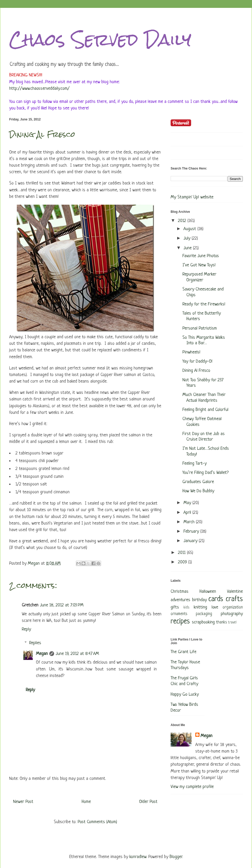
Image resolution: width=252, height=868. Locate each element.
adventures (180, 600)
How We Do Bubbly (198, 491)
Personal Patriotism (200, 328)
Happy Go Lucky (185, 694)
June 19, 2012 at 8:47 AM (77, 654)
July (188, 238)
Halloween (208, 592)
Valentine (235, 592)
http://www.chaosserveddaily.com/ (39, 89)
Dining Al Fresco (196, 371)
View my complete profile (192, 787)
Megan (42, 654)
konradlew (138, 857)
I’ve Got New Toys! (199, 265)
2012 (183, 221)
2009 (183, 562)
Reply (26, 629)
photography (232, 614)
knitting (200, 607)
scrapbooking (203, 622)
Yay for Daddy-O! (197, 361)
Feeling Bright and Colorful (205, 410)
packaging (204, 614)
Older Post (148, 802)
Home (86, 802)
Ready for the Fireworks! (204, 304)
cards (216, 599)
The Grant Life (183, 652)
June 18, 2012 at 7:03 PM (62, 605)
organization (233, 608)
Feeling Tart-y (195, 464)
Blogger (176, 857)
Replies (35, 643)
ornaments (179, 614)
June (188, 248)
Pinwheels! (191, 352)
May (188, 503)
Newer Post (23, 802)
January (191, 541)
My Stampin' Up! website (192, 197)
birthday (199, 600)
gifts (175, 607)
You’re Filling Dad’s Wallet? (206, 473)
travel (232, 623)
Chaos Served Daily (100, 39)
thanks (221, 623)
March (190, 522)
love (215, 607)
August (190, 229)
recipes (180, 622)
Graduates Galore (198, 482)
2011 (182, 553)
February (192, 531)
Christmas (180, 592)
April (188, 513)
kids (186, 608)
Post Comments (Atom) (97, 822)
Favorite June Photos (201, 256)
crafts (234, 599)
